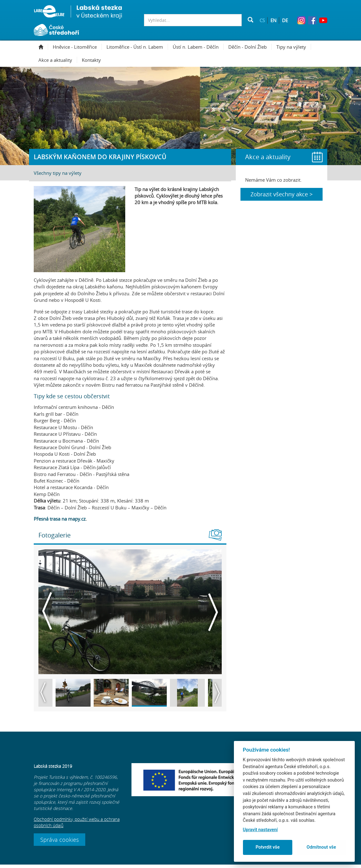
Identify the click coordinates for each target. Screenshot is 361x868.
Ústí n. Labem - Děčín (198, 47)
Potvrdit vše (267, 847)
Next (213, 612)
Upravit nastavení (260, 830)
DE (285, 20)
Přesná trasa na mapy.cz (60, 519)
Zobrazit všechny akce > (282, 194)
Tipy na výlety (294, 47)
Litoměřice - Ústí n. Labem (137, 47)
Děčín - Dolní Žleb (250, 47)
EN (273, 20)
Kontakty (91, 60)
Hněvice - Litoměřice (77, 47)
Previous (47, 612)
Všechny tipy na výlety (58, 173)
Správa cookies (59, 843)
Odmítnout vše (321, 847)
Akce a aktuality (58, 60)
